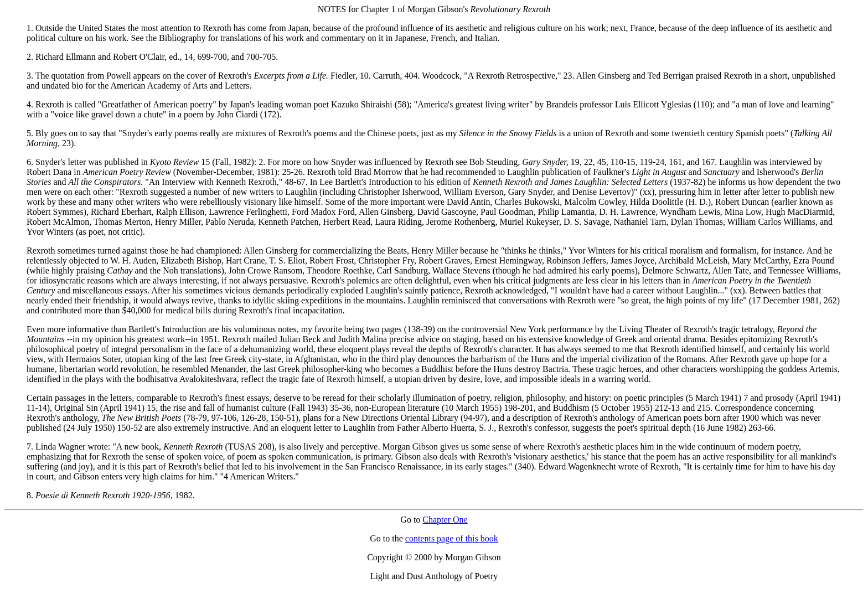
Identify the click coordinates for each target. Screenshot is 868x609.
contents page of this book (452, 538)
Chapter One (445, 520)
